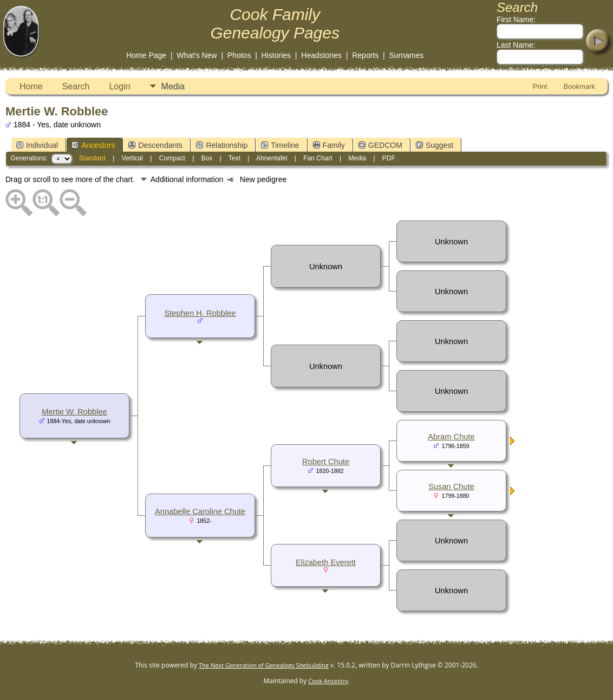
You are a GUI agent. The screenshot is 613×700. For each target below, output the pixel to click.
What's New (197, 55)
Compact (172, 158)
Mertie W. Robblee (74, 412)
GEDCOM (380, 145)
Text (234, 158)
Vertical (132, 158)
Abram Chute (451, 437)
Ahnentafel (272, 158)
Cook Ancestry (328, 681)
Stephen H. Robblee (200, 313)
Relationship (222, 145)
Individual (37, 145)
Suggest (435, 145)
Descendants (155, 145)
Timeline (280, 145)
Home (31, 86)
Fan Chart (318, 158)
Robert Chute (326, 462)
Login (119, 86)
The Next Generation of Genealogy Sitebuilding (264, 665)
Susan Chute (451, 487)
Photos (239, 55)
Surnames (406, 55)
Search (76, 86)
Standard (92, 158)
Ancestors (93, 145)
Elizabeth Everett (326, 562)
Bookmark (579, 86)
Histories (276, 55)
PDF (389, 158)
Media (173, 86)
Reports (365, 55)
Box (207, 158)
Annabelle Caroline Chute (200, 511)
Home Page (146, 55)
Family (329, 145)
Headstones (321, 55)
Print (540, 86)
